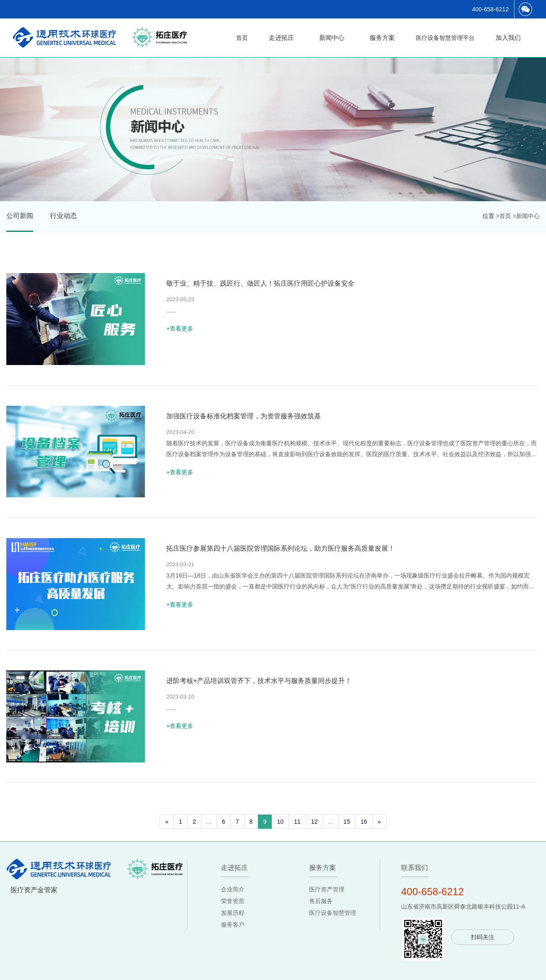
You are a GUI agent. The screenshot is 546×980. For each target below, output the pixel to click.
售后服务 (321, 909)
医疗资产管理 (327, 897)
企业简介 (233, 897)
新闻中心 (332, 38)
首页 (242, 38)
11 (297, 829)
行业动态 (63, 216)
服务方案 (382, 38)
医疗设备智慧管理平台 (445, 38)
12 (315, 829)
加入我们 (508, 38)
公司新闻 (20, 216)
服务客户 (233, 932)
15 (347, 829)
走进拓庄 (281, 38)
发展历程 (233, 920)
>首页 (504, 216)
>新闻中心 (526, 216)
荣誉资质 (233, 909)
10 (280, 829)
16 (364, 829)
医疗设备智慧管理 (333, 920)
